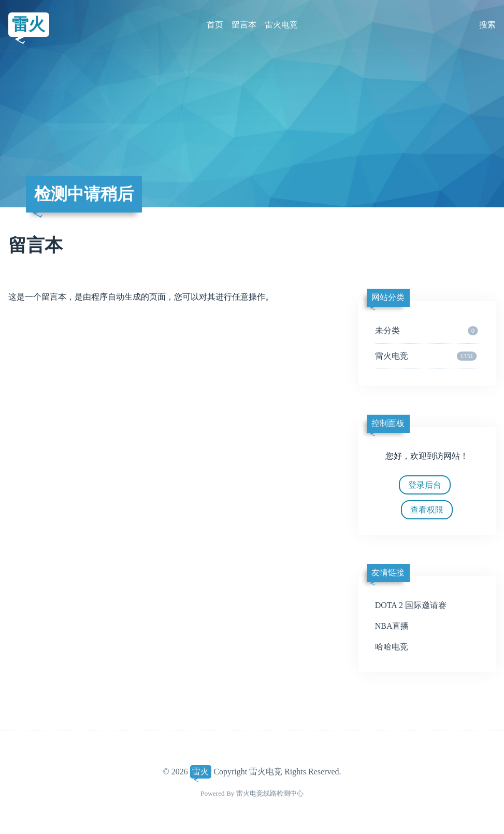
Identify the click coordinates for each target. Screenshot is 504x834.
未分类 (427, 331)
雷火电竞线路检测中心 (270, 793)
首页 (215, 25)
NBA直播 (392, 626)
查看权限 (427, 510)
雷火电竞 (281, 25)
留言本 (244, 25)
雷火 (28, 24)
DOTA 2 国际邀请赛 (411, 605)
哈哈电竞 (392, 647)
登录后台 (425, 485)
